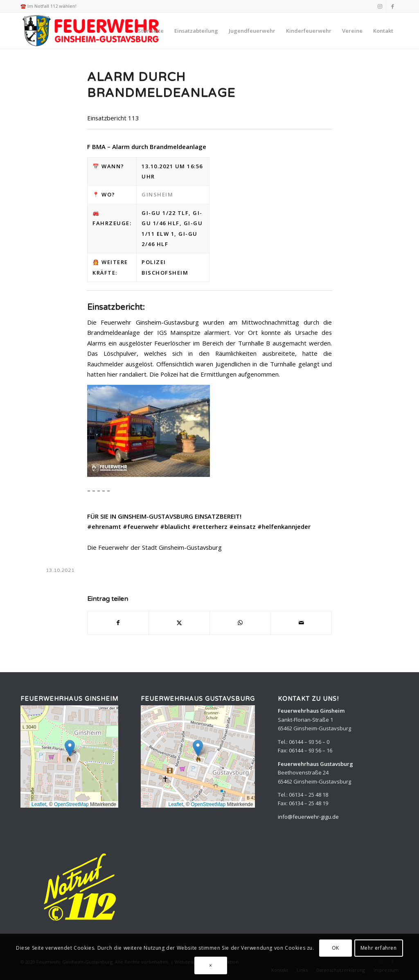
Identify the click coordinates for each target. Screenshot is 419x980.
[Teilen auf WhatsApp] (240, 623)
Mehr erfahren (379, 948)
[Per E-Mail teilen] (301, 623)
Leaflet (39, 804)
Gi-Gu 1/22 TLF (165, 213)
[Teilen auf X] (179, 623)
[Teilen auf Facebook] (118, 623)
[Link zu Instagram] (380, 6)
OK (336, 948)
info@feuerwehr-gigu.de (308, 817)
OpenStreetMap (71, 804)
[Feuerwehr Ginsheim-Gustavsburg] (92, 31)
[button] (70, 748)
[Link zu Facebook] (392, 6)
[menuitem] (151, 31)
